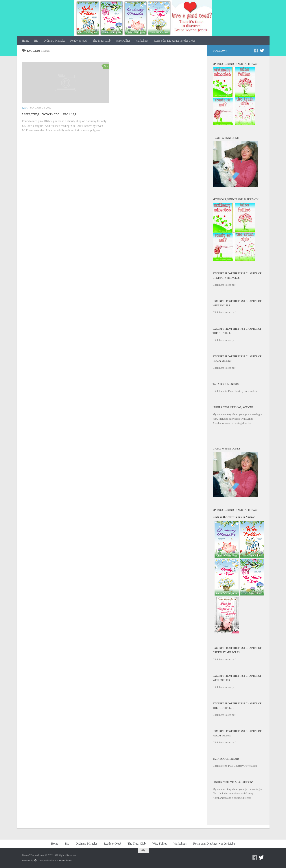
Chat (26, 108)
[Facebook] (256, 51)
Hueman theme (64, 860)
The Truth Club (102, 41)
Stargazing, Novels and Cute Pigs (49, 114)
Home (26, 41)
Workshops (142, 41)
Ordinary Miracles (54, 41)
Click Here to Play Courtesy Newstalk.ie (235, 391)
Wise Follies (123, 41)
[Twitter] (262, 51)
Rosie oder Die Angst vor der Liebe (175, 41)
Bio (36, 41)
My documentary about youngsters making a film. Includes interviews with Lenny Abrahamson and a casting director (237, 419)
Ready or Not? (79, 41)
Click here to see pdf (224, 285)
